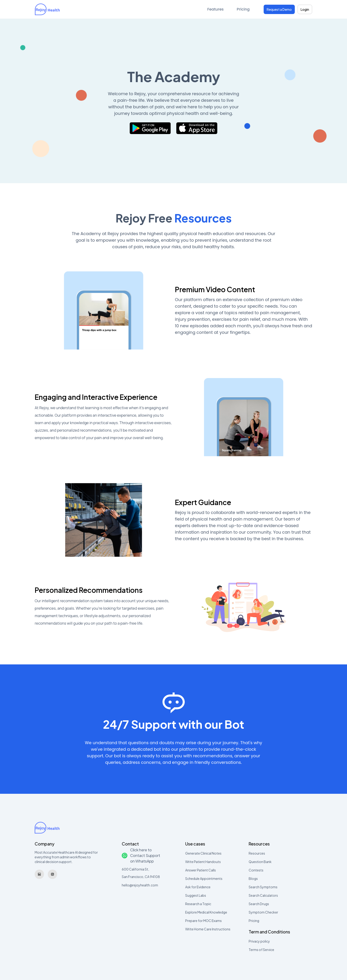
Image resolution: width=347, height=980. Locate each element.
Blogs (253, 878)
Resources (257, 853)
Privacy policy (259, 941)
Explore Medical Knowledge (206, 912)
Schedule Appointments (204, 878)
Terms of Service (261, 950)
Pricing (243, 9)
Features (215, 9)
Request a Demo (279, 9)
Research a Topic (198, 904)
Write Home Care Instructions (208, 929)
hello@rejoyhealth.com (140, 885)
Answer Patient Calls (201, 870)
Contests (256, 870)
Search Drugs (259, 904)
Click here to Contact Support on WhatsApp (141, 855)
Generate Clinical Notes (203, 853)
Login (305, 9)
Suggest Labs (196, 895)
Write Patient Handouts (203, 862)
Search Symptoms (263, 887)
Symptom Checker (263, 912)
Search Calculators (263, 895)
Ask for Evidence (198, 887)
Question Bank (260, 862)
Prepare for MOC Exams (203, 921)
